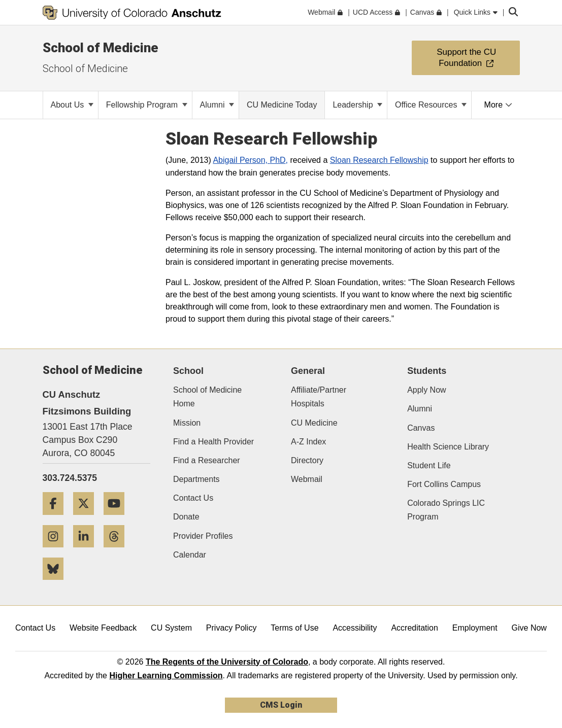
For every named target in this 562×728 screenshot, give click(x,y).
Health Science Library (448, 447)
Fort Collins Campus (444, 484)
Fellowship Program (147, 105)
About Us (72, 105)
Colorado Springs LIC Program (446, 510)
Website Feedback (103, 628)
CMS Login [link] (281, 705)
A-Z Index (308, 442)
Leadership (357, 105)
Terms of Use (294, 628)
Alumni (217, 105)
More (498, 105)
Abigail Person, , (250, 160)
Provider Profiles (203, 536)
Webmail (307, 479)
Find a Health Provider (213, 442)
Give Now (529, 628)
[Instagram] (57, 551)
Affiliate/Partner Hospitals (319, 397)
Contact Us (193, 498)
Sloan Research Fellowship (379, 160)
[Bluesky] (57, 584)
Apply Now (426, 390)
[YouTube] (118, 519)
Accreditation (415, 628)
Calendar (190, 555)
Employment (475, 628)
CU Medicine (314, 423)
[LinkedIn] (87, 551)
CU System (171, 628)
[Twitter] (87, 519)
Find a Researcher (207, 460)
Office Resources (431, 105)
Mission (187, 423)
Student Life (429, 465)
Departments (196, 479)
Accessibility (355, 628)
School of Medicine (101, 48)
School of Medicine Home (207, 397)
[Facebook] (57, 519)
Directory (307, 460)
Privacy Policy (232, 628)
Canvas (421, 428)
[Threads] (118, 551)
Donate (186, 517)
